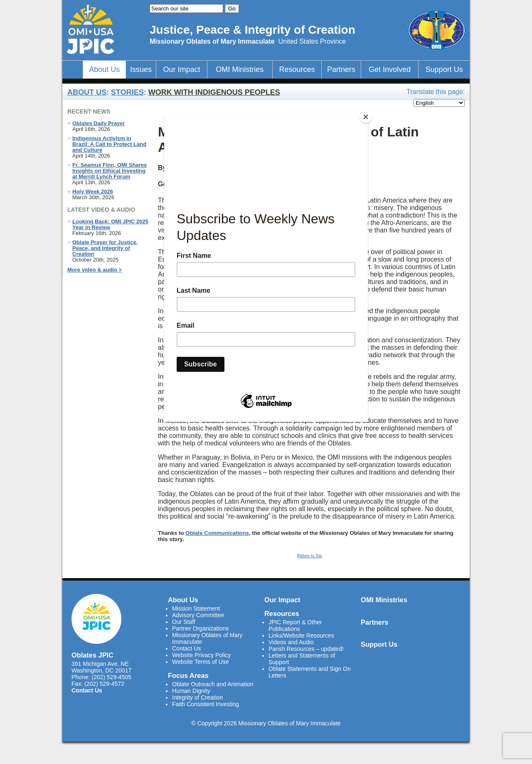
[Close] (366, 117)
